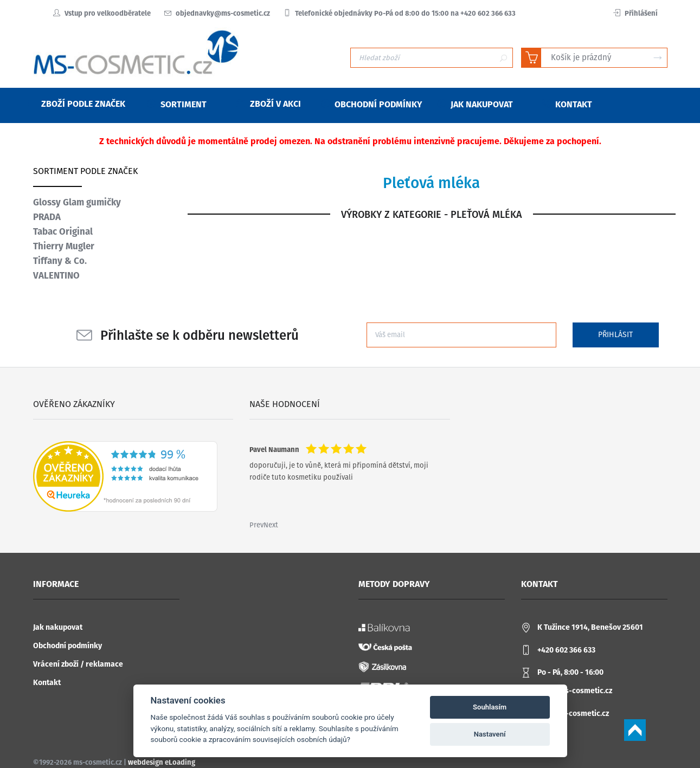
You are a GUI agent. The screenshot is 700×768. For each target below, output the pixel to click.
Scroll (635, 730)
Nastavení (490, 734)
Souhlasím (490, 707)
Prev (256, 525)
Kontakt (47, 683)
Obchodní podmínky (68, 646)
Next (271, 525)
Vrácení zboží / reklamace (78, 664)
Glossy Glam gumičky (77, 202)
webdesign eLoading (162, 762)
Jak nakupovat (58, 627)
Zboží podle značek (76, 104)
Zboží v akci (269, 104)
